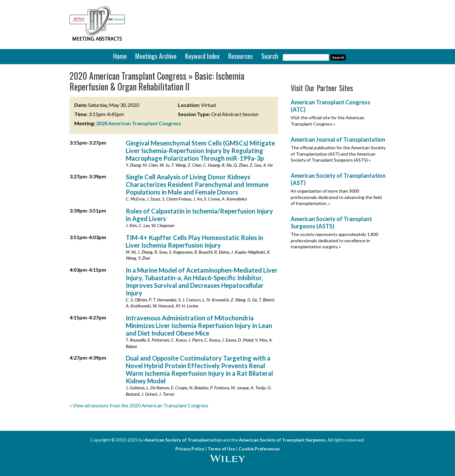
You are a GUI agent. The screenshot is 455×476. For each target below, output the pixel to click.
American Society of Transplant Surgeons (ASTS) (331, 223)
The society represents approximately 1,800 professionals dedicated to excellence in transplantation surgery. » (334, 240)
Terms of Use (221, 449)
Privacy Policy (190, 449)
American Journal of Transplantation (338, 139)
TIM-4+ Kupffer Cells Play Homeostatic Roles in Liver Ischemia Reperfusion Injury (194, 241)
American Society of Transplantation (183, 440)
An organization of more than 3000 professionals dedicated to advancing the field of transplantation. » (336, 197)
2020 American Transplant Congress (139, 123)
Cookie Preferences (259, 449)
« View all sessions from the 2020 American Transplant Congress (139, 405)
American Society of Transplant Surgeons (282, 440)
